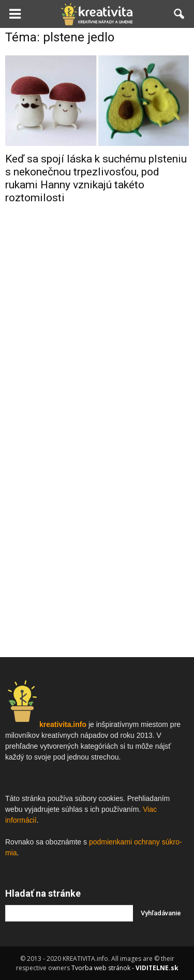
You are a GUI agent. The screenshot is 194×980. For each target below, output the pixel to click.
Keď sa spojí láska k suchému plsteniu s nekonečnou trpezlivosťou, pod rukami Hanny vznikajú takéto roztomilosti (96, 178)
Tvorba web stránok (101, 968)
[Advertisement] (97, 319)
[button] (180, 14)
